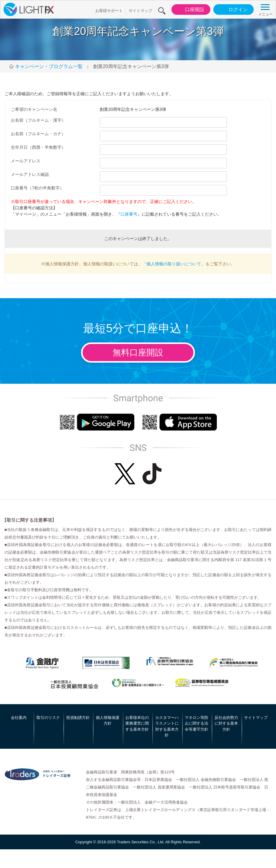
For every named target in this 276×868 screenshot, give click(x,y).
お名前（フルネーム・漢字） (38, 120)
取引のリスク (48, 718)
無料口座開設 (138, 353)
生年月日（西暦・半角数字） (38, 147)
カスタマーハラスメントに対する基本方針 (167, 726)
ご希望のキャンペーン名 (34, 109)
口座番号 (129, 214)
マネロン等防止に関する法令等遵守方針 (196, 723)
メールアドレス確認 (30, 174)
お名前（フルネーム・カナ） (38, 134)
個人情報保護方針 (108, 721)
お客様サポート (109, 11)
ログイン (233, 10)
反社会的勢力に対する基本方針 (226, 723)
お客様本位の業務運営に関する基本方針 (137, 723)
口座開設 (190, 10)
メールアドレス (26, 161)
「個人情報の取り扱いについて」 (174, 264)
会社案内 (19, 718)
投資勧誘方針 (78, 718)
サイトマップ (140, 11)
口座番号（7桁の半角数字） (37, 188)
